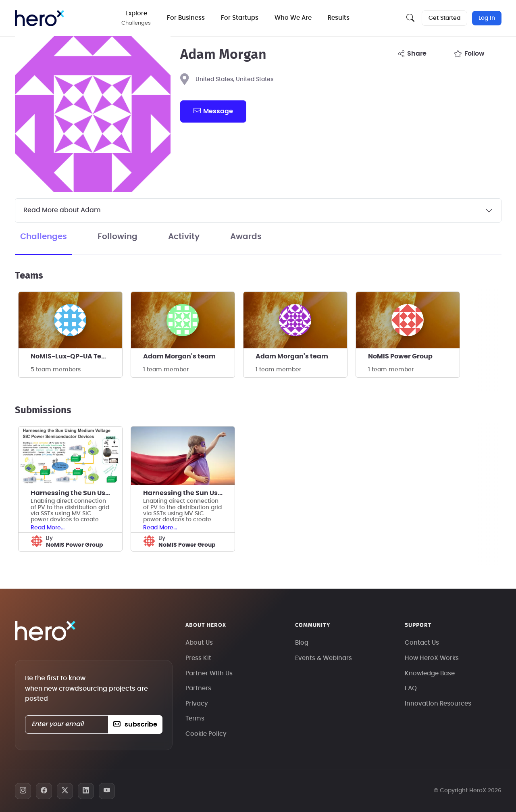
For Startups (240, 18)
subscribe (135, 725)
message (213, 111)
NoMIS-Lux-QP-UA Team (72, 356)
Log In (487, 18)
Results (339, 18)
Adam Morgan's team (179, 356)
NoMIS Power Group (400, 356)
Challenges (44, 237)
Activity (184, 237)
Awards (246, 237)
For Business (186, 18)
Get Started (444, 18)
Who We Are (293, 18)
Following (118, 237)
